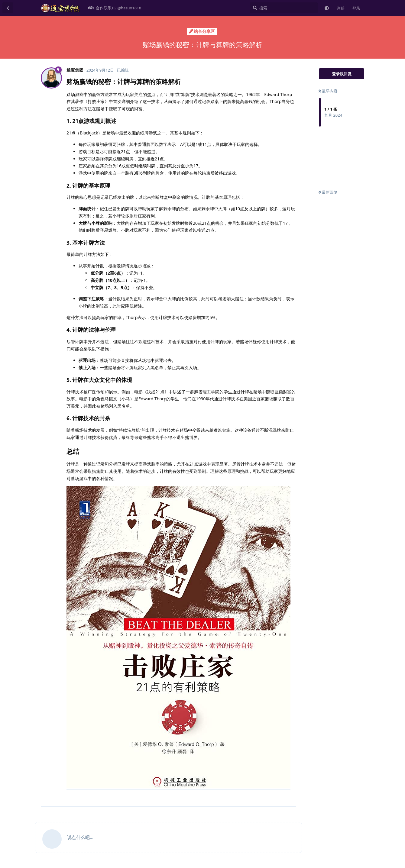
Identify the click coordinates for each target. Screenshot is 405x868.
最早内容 (328, 91)
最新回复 (328, 192)
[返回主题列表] (8, 8)
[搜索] (284, 8)
